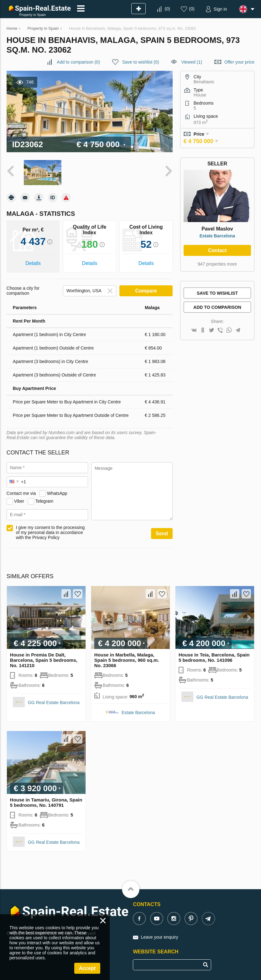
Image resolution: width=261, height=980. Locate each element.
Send (162, 534)
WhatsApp (57, 493)
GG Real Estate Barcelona (54, 703)
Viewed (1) (192, 62)
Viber (19, 501)
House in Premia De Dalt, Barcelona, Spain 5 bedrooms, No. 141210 (44, 660)
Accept (87, 968)
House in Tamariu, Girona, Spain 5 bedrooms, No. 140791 (46, 802)
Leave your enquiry (159, 937)
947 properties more (217, 264)
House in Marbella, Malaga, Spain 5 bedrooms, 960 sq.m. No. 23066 (127, 660)
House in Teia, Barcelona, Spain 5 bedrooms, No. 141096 (214, 657)
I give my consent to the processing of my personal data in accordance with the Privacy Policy (50, 532)
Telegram (44, 501)
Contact (217, 250)
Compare (146, 291)
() (167, 9)
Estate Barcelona (217, 236)
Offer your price (239, 62)
